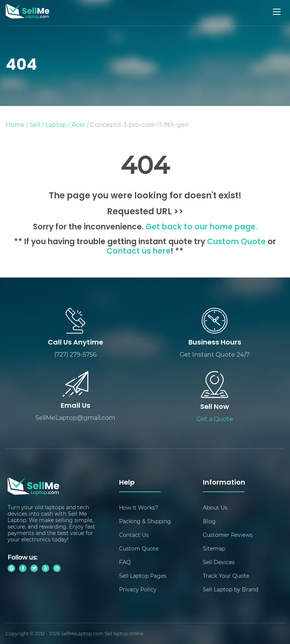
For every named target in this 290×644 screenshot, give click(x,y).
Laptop (56, 124)
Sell (35, 124)
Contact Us (134, 535)
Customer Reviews (228, 535)
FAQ (125, 562)
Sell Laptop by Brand (230, 589)
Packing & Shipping (145, 521)
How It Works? (139, 508)
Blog (209, 521)
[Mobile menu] (277, 12)
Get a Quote (215, 419)
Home (15, 124)
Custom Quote (236, 242)
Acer (78, 124)
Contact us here (139, 252)
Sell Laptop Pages (143, 576)
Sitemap (214, 548)
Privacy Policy (138, 589)
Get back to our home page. (201, 228)
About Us (215, 508)
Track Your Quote (226, 576)
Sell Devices (219, 562)
